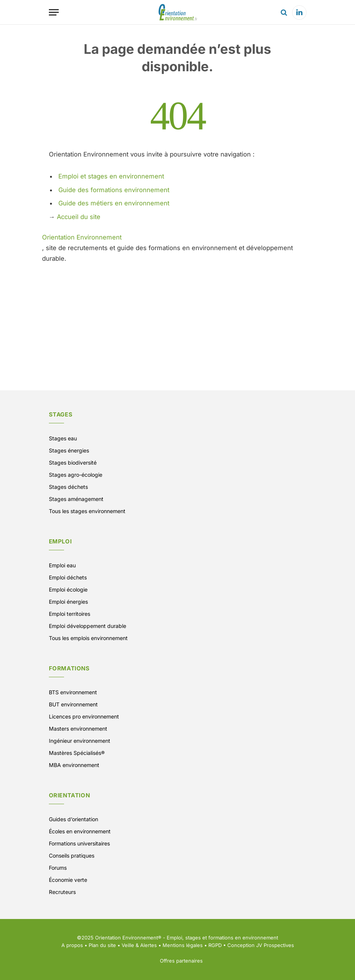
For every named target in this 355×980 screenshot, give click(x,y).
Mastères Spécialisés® (77, 753)
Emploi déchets (68, 577)
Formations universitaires (79, 843)
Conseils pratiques (72, 856)
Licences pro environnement (84, 716)
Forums (58, 868)
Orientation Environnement (82, 237)
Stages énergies (69, 450)
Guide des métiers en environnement (114, 203)
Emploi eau (62, 565)
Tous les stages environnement (87, 511)
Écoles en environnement (80, 831)
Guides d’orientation (74, 819)
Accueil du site (79, 217)
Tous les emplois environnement (88, 638)
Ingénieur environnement (80, 741)
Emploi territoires (70, 614)
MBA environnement (74, 765)
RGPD (215, 945)
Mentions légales (183, 945)
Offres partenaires (181, 961)
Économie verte (68, 880)
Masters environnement (78, 729)
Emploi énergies (68, 602)
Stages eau (63, 438)
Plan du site (102, 945)
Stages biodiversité (73, 463)
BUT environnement (73, 704)
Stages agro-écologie (76, 475)
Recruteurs (62, 892)
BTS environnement (73, 692)
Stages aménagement (76, 499)
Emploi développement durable (88, 626)
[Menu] (54, 12)
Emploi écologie (68, 589)
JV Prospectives (275, 945)
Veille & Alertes (139, 945)
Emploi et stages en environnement (111, 176)
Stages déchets (68, 487)
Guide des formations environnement (114, 190)
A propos (72, 945)
